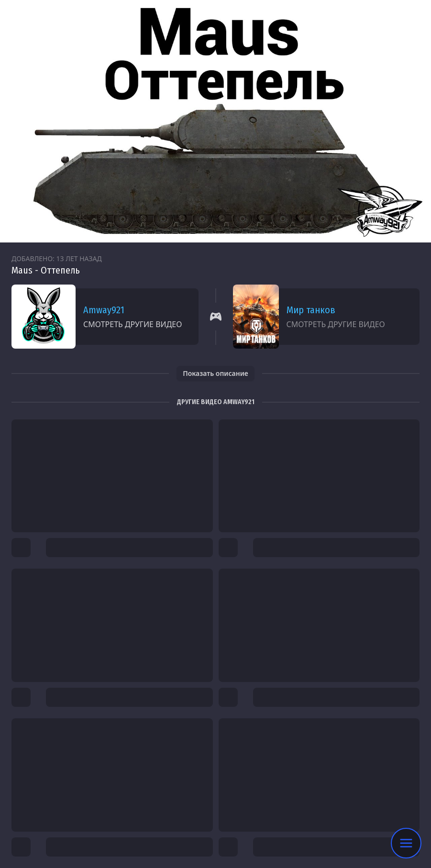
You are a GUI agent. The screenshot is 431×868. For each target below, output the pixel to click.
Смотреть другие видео (133, 324)
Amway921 (104, 310)
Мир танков (311, 310)
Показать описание (215, 373)
